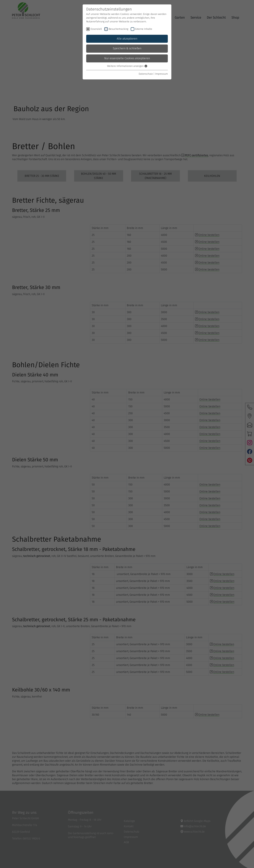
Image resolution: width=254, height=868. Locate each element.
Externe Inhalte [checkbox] (144, 29)
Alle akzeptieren (127, 39)
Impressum (161, 74)
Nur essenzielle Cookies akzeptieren (127, 58)
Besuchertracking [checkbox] (118, 29)
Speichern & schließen (127, 48)
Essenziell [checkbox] (96, 29)
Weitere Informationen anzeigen (127, 66)
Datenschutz (146, 74)
